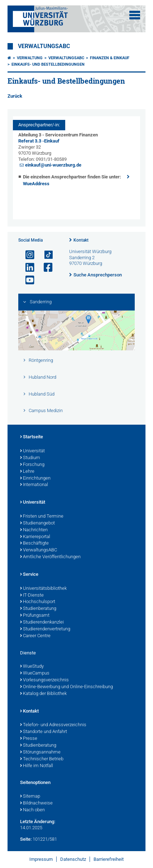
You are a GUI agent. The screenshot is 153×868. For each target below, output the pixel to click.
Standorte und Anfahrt (44, 732)
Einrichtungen (35, 479)
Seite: (26, 839)
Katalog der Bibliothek (43, 694)
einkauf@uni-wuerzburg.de (53, 165)
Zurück (15, 96)
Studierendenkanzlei (42, 622)
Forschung (32, 465)
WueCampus (35, 673)
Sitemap (30, 797)
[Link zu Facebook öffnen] (45, 268)
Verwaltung (30, 58)
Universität (32, 451)
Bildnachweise (36, 803)
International (34, 485)
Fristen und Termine (42, 517)
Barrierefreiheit (109, 859)
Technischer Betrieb (42, 759)
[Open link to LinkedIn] (27, 268)
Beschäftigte (34, 543)
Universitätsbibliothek (43, 589)
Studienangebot (37, 523)
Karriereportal (35, 537)
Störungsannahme (40, 752)
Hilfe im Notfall (37, 766)
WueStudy (32, 667)
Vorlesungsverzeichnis (44, 680)
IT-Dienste (32, 596)
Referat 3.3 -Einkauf (39, 141)
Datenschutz (73, 859)
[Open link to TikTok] (45, 255)
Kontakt (81, 240)
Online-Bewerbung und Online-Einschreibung (66, 687)
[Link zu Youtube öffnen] (27, 280)
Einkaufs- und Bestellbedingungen (48, 64)
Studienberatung (38, 609)
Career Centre (35, 636)
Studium (30, 458)
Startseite (32, 437)
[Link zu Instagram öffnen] (27, 255)
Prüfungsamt (35, 616)
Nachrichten (34, 530)
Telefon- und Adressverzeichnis (53, 725)
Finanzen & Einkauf (110, 58)
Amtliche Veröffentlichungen (50, 557)
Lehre (27, 472)
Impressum (41, 859)
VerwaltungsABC (44, 46)
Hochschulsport (38, 602)
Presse (29, 739)
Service (29, 575)
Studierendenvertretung (45, 629)
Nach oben (32, 810)
